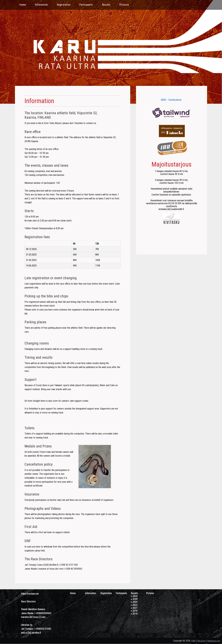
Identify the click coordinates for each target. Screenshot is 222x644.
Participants (86, 5)
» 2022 (134, 605)
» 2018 (134, 614)
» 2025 (134, 596)
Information (41, 5)
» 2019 (134, 611)
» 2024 (134, 599)
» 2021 (134, 608)
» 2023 (134, 602)
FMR (193, 641)
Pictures (124, 5)
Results (106, 5)
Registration (64, 5)
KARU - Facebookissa (171, 100)
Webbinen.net (214, 641)
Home (23, 5)
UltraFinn (201, 641)
